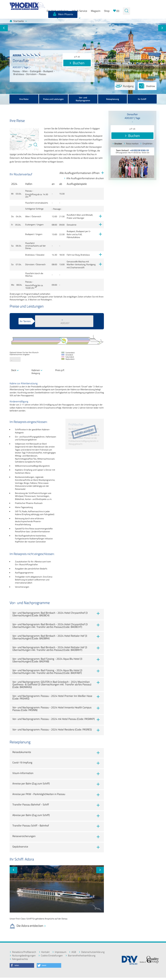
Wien (28, 216)
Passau (29, 191)
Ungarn (40, 225)
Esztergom (30, 225)
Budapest (30, 234)
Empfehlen (146, 144)
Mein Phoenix (63, 14)
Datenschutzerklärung (92, 952)
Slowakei (40, 255)
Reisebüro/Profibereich (23, 952)
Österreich (36, 216)
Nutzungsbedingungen (23, 956)
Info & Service (80, 11)
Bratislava (30, 255)
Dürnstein (30, 264)
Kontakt (44, 952)
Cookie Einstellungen (51, 956)
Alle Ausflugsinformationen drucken (84, 178)
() (116, 11)
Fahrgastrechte (19, 959)
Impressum (59, 952)
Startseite (18, 21)
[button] (22, 965)
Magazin (96, 11)
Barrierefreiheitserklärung (80, 956)
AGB (73, 952)
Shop (107, 11)
